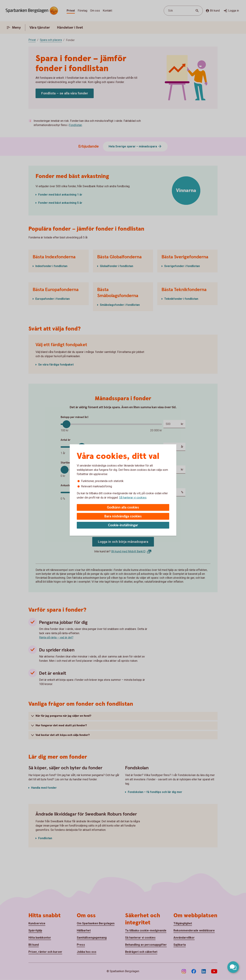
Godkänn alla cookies (123, 508)
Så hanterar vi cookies (133, 498)
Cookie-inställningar (123, 525)
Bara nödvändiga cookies (123, 516)
